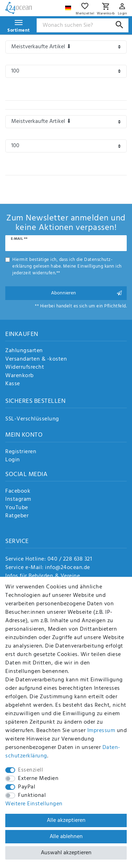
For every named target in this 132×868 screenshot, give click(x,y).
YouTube (17, 508)
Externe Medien (38, 779)
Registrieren (21, 452)
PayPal (27, 787)
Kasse (13, 384)
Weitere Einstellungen (34, 804)
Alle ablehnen (66, 837)
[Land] (69, 6)
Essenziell (30, 770)
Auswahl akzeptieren (66, 853)
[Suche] (120, 25)
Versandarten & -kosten (36, 360)
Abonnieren (86, 293)
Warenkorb (20, 376)
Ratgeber (17, 516)
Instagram (18, 500)
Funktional (32, 795)
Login (13, 460)
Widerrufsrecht (25, 368)
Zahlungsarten (24, 351)
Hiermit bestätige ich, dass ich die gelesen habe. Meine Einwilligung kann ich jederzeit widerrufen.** (67, 267)
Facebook (18, 492)
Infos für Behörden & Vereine (43, 576)
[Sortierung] (66, 47)
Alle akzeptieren (66, 820)
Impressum (101, 731)
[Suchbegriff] (83, 25)
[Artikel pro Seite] (66, 71)
